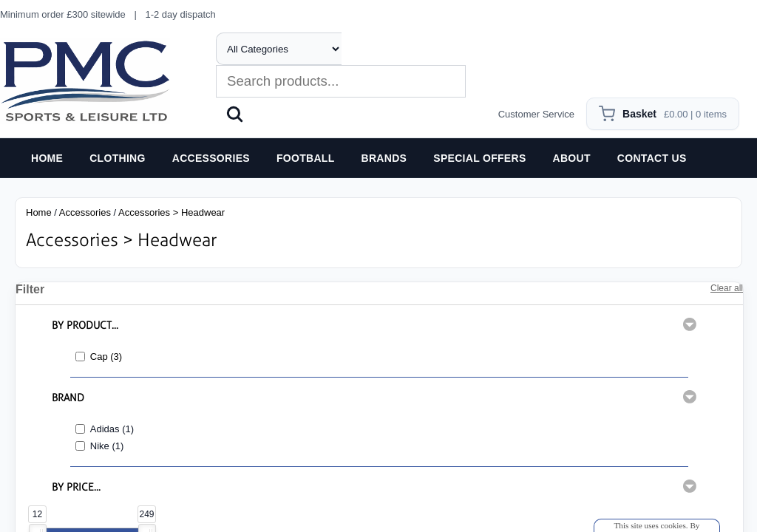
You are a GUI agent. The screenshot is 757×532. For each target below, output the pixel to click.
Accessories (85, 212)
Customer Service (536, 114)
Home (39, 212)
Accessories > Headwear (172, 212)
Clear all (727, 288)
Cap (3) (106, 357)
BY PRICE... (76, 487)
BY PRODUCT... (85, 325)
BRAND (68, 398)
